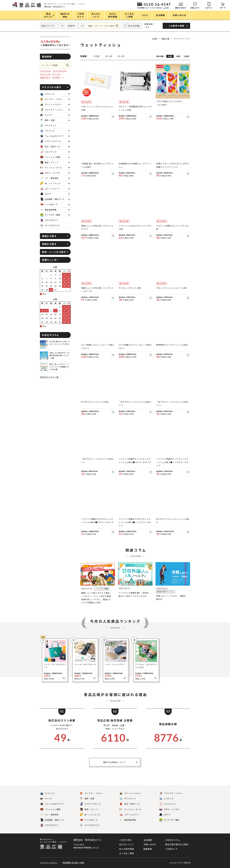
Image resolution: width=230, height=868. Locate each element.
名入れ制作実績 (126, 849)
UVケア (165, 815)
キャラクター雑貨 (169, 820)
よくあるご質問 (126, 853)
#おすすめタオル (60, 71)
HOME (155, 38)
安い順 (109, 56)
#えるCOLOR (45, 71)
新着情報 (148, 849)
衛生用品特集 (128, 820)
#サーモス (56, 74)
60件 (178, 56)
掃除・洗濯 (87, 799)
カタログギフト (49, 825)
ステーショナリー (130, 815)
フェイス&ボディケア (52, 804)
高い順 (121, 56)
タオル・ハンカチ (169, 809)
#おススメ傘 (45, 74)
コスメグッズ (167, 804)
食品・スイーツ (89, 809)
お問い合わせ (150, 844)
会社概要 (148, 840)
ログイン (209, 8)
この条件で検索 (68, 65)
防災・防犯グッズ (130, 804)
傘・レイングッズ (90, 815)
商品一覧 (165, 38)
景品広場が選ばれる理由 (177, 844)
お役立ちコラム (172, 840)
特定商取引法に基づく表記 (73, 862)
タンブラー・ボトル (91, 793)
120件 (186, 56)
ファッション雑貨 (50, 809)
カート (223, 8)
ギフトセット (128, 799)
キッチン (46, 799)
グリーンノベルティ (130, 793)
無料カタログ (181, 8)
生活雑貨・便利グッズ (52, 820)
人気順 (96, 56)
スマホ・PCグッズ (90, 804)
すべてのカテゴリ (50, 225)
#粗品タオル (45, 77)
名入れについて (126, 844)
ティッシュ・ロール (131, 809)
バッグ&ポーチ (89, 820)
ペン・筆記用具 (49, 815)
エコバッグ (47, 793)
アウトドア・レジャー (171, 793)
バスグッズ (166, 799)
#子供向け (56, 77)
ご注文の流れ (125, 840)
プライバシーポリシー (49, 862)
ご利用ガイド (171, 849)
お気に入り (195, 8)
